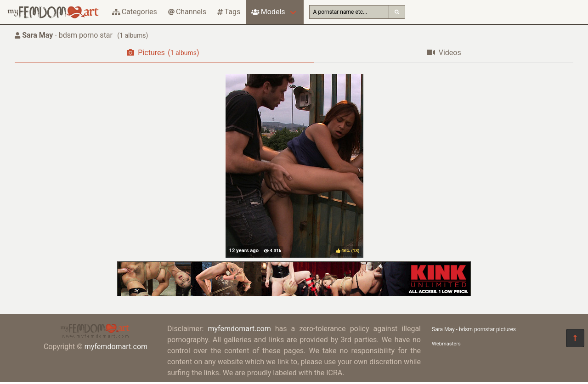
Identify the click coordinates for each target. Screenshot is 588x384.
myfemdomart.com (116, 347)
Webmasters (446, 344)
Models (268, 12)
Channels (187, 12)
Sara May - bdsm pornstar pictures (474, 329)
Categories (135, 12)
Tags (229, 12)
